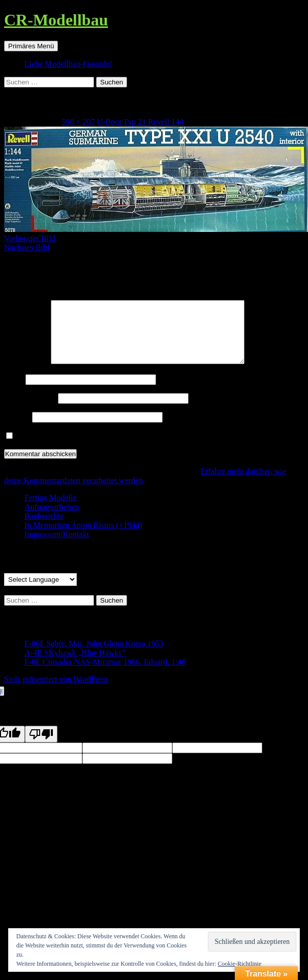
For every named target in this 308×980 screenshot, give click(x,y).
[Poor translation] (41, 746)
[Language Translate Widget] (40, 592)
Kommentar (26, 374)
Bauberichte (44, 528)
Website (17, 429)
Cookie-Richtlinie (239, 964)
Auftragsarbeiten (52, 519)
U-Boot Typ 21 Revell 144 (140, 122)
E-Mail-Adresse (30, 410)
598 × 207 (79, 122)
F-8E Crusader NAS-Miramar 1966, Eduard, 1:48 (105, 674)
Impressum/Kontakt (57, 546)
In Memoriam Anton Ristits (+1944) (83, 537)
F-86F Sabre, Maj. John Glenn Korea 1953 (94, 656)
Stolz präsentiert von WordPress (56, 691)
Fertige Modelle (51, 510)
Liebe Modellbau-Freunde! (68, 64)
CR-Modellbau (56, 20)
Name (14, 391)
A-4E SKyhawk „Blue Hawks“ (75, 665)
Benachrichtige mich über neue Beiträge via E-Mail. (101, 448)
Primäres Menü (31, 46)
